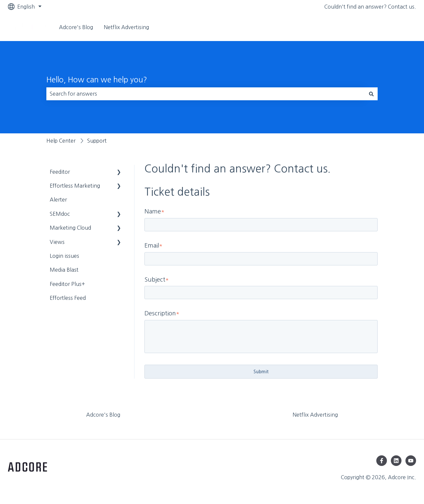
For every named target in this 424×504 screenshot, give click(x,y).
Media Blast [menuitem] (64, 270)
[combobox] (206, 94)
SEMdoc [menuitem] (60, 214)
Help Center (61, 141)
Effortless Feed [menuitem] (68, 298)
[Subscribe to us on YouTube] (411, 461)
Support (97, 141)
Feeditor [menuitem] (60, 172)
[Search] (371, 94)
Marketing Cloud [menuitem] (70, 228)
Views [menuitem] (57, 242)
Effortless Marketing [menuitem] (75, 186)
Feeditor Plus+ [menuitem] (67, 284)
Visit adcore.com (389, 27)
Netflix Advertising (126, 27)
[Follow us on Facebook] (382, 461)
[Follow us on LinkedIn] (396, 461)
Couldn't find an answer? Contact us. (370, 7)
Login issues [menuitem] (64, 256)
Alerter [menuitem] (58, 200)
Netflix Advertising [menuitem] (315, 415)
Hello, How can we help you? (97, 80)
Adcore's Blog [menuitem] (103, 415)
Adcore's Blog (76, 27)
